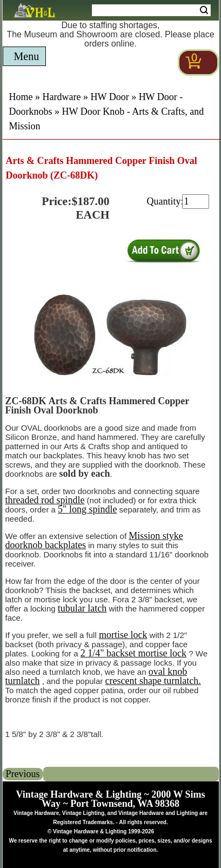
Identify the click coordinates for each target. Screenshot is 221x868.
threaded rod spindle (45, 500)
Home (21, 97)
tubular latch (82, 608)
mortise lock (123, 635)
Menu (27, 56)
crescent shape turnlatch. (153, 681)
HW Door (109, 97)
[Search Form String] (151, 10)
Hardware (62, 97)
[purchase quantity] (196, 202)
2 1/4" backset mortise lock (133, 653)
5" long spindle (87, 509)
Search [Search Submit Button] (204, 10)
